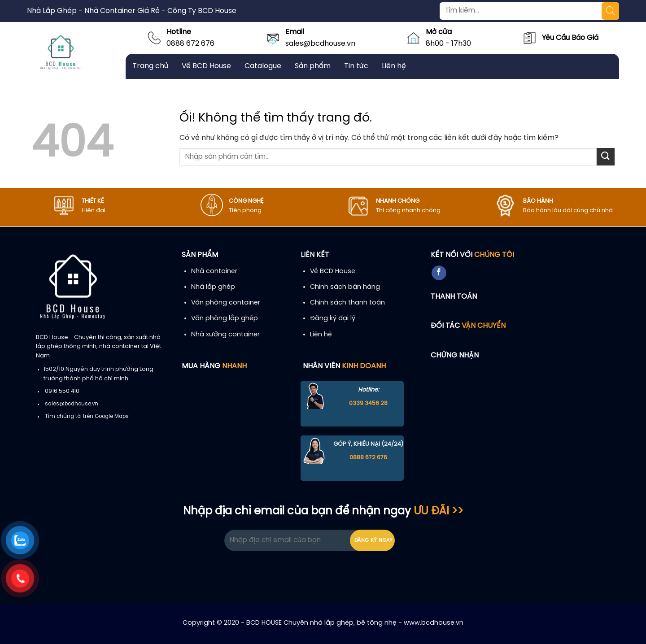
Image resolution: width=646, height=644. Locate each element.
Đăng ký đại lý (333, 318)
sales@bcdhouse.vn (320, 44)
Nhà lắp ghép (213, 287)
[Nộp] (606, 157)
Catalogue (263, 66)
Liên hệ (394, 66)
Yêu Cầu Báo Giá (570, 38)
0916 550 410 (62, 392)
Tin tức (356, 66)
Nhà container (214, 271)
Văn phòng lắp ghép (225, 318)
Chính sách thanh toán (347, 303)
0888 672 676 (190, 44)
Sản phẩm (313, 66)
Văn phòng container (226, 303)
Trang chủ (150, 66)
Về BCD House (206, 66)
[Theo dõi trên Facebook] (439, 273)
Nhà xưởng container (225, 335)
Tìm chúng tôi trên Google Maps (87, 417)
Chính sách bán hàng (345, 287)
